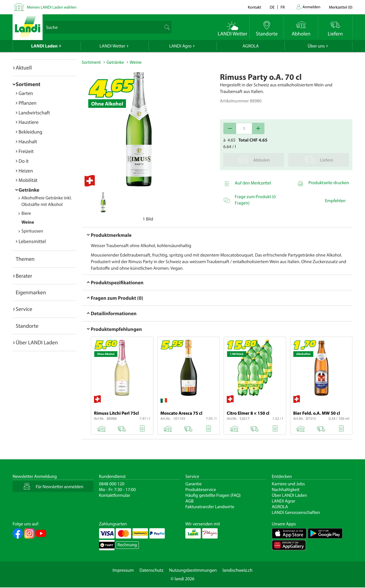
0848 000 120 (112, 484)
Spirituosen (32, 231)
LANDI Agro (180, 46)
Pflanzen (28, 103)
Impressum (123, 570)
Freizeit (26, 151)
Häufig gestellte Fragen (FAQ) (213, 495)
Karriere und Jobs (288, 484)
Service (24, 309)
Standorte (27, 326)
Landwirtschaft (34, 113)
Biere (26, 213)
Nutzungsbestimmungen (193, 570)
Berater (24, 276)
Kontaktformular (115, 495)
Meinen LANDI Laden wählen (52, 7)
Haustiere (29, 122)
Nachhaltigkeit (286, 490)
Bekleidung (30, 132)
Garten (26, 93)
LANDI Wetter (113, 46)
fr (283, 7)
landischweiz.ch (237, 570)
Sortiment (28, 84)
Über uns (316, 46)
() (341, 7)
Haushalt (28, 141)
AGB (189, 501)
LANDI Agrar (284, 501)
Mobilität (28, 180)
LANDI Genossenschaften (296, 512)
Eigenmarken (31, 292)
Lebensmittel (32, 241)
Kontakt (255, 7)
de (272, 7)
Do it (24, 161)
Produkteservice (201, 490)
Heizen (26, 171)
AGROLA (251, 46)
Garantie (193, 484)
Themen (25, 259)
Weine (28, 222)
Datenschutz (151, 570)
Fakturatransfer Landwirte (210, 507)
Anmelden (311, 7)
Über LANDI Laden (37, 342)
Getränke (29, 190)
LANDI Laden (44, 46)
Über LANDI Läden (289, 495)
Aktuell (24, 67)
